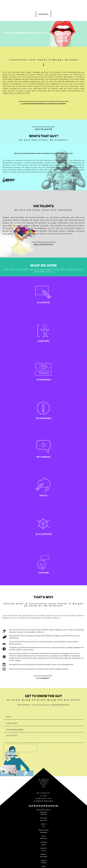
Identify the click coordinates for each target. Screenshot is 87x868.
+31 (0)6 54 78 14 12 (41, 705)
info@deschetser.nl (61, 705)
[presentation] (20, 748)
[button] (44, 810)
